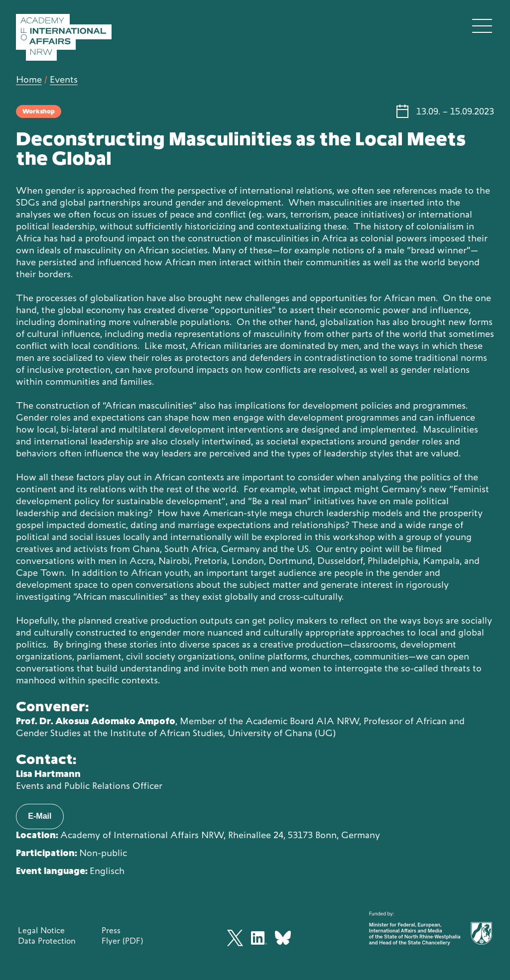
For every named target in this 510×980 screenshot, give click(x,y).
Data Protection (47, 941)
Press (111, 930)
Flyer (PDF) (122, 941)
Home (29, 79)
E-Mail (40, 816)
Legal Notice (41, 930)
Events (64, 79)
